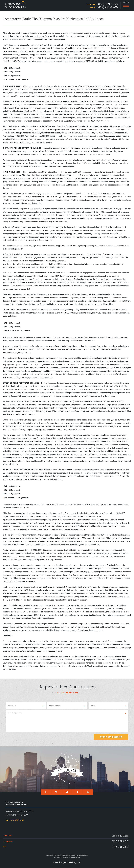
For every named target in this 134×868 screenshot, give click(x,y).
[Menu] (126, 6)
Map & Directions (15, 820)
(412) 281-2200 (120, 841)
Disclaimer (76, 857)
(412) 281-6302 (120, 847)
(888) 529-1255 (120, 836)
